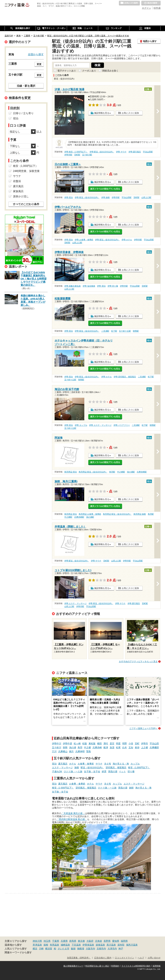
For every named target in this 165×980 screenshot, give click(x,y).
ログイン (147, 8)
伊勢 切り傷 (113, 286)
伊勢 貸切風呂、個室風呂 (125, 377)
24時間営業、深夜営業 (26, 171)
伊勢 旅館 (106, 197)
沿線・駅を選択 (26, 86)
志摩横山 (63, 751)
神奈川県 (37, 941)
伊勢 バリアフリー (122, 425)
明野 (125, 743)
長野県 (107, 941)
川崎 (41, 949)
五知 (131, 747)
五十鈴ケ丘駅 (125, 331)
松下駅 (114, 331)
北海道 (99, 941)
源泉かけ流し (21, 196)
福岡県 (124, 941)
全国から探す (36, 54)
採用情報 (157, 966)
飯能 (73, 949)
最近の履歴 (151, 3)
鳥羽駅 (112, 472)
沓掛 (137, 747)
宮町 (137, 743)
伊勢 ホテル (127, 240)
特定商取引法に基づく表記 (97, 966)
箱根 (46, 945)
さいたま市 (64, 949)
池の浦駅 (131, 472)
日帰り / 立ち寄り (23, 113)
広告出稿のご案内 (103, 958)
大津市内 (112, 949)
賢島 (89, 751)
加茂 (112, 747)
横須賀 (49, 949)
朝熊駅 (136, 331)
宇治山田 (154, 743)
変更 (39, 64)
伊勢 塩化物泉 (89, 286)
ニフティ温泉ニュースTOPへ (143, 728)
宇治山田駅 (148, 152)
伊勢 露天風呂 (135, 152)
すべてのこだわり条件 (26, 204)
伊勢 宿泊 (69, 197)
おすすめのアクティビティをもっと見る (138, 661)
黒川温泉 (111, 945)
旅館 (77, 767)
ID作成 (157, 8)
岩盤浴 (17, 181)
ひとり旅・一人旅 (73, 771)
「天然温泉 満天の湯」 (73, 813)
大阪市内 (90, 949)
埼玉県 (47, 941)
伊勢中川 (57, 743)
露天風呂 (63, 764)
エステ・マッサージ (62, 767)
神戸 (121, 949)
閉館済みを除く (110, 71)
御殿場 (81, 949)
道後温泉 (100, 945)
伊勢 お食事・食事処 (84, 240)
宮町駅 (77, 155)
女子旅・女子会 (92, 771)
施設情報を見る (102, 113)
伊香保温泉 (88, 945)
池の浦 (73, 747)
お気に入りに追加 (130, 113)
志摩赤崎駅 (142, 472)
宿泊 (54, 764)
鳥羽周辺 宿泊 (71, 472)
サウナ (99, 764)
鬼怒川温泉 (132, 945)
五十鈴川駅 (87, 155)
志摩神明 (80, 751)
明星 (118, 743)
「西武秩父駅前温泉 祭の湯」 (72, 819)
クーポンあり (89, 71)
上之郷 (145, 747)
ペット (122, 771)
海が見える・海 (121, 764)
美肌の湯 (113, 771)
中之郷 (87, 747)
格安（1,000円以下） (139, 767)
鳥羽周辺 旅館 (140, 514)
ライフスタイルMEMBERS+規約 (136, 966)
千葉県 (56, 941)
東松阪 (92, 743)
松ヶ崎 (77, 743)
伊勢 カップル (81, 425)
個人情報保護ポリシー (73, 966)
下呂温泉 (76, 945)
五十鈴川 (57, 747)
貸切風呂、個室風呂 (116, 767)
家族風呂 (18, 191)
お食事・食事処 (86, 764)
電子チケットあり (67, 71)
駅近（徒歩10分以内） (92, 767)
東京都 (81, 941)
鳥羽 (80, 747)
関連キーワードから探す (18, 953)
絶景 (104, 771)
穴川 (54, 751)
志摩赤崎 (97, 747)
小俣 (131, 743)
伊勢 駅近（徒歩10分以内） (102, 152)
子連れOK (57, 771)
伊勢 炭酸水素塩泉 (73, 286)
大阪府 (90, 941)
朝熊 (65, 747)
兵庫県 (64, 941)
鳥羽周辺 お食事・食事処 (90, 514)
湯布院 (121, 945)
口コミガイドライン (124, 958)
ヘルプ (141, 958)
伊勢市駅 (68, 155)
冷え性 (108, 764)
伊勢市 (145, 743)
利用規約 (115, 966)
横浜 (35, 949)
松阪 (85, 743)
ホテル (73, 764)
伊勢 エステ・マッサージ (100, 425)
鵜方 (71, 751)
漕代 (106, 743)
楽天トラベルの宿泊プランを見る (105, 189)
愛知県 (116, 941)
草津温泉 (37, 945)
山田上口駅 (146, 197)
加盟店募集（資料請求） (79, 958)
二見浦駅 (105, 331)
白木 (125, 747)
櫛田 (99, 743)
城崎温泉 (65, 945)
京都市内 (101, 949)
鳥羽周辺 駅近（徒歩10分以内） (93, 472)
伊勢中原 (67, 743)
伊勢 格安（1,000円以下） (76, 152)
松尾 (118, 747)
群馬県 (73, 941)
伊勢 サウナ (121, 152)
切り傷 (131, 771)
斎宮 (112, 743)
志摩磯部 (154, 747)
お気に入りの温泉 (129, 3)
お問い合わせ (154, 958)
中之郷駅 (121, 472)
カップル (135, 764)
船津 (106, 747)
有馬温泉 (54, 945)
